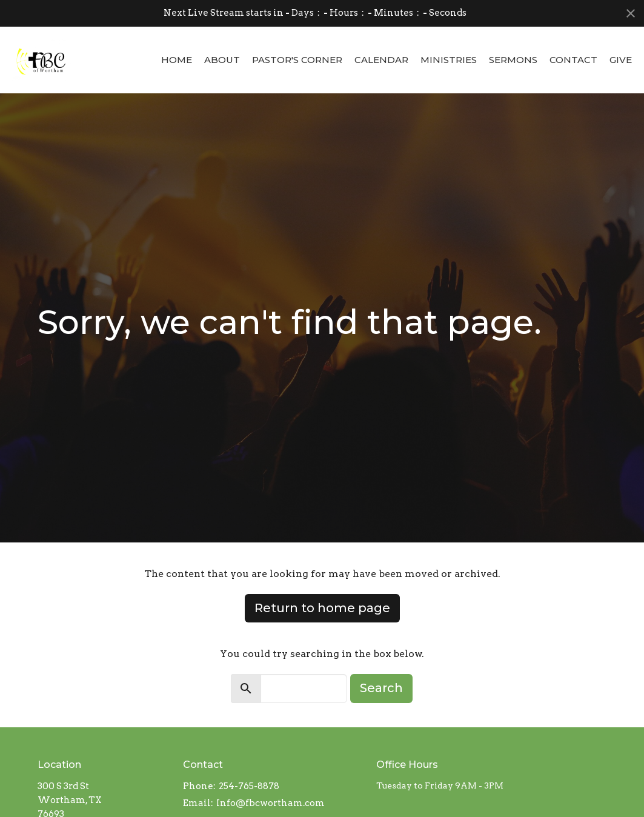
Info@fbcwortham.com (271, 803)
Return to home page (322, 608)
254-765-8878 (249, 786)
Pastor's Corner (297, 60)
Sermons (513, 60)
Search (381, 688)
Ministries (449, 60)
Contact (573, 60)
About (222, 60)
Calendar (381, 60)
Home (177, 60)
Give (621, 60)
